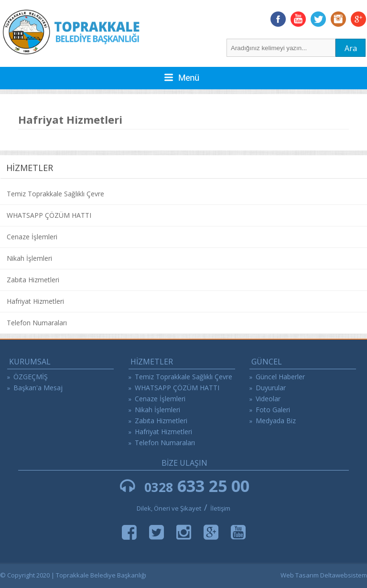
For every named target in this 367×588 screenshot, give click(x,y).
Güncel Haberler (280, 377)
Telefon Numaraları (37, 323)
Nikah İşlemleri (29, 258)
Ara (351, 48)
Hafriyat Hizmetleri (35, 301)
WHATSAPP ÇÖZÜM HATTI (49, 215)
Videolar (268, 399)
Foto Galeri (273, 410)
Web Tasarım (300, 575)
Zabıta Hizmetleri (33, 280)
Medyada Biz (276, 421)
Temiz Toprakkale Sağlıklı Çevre (55, 194)
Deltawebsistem (344, 575)
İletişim (220, 508)
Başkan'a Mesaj (38, 388)
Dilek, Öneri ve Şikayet (169, 508)
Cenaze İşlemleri (32, 237)
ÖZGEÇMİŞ (31, 377)
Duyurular (271, 388)
